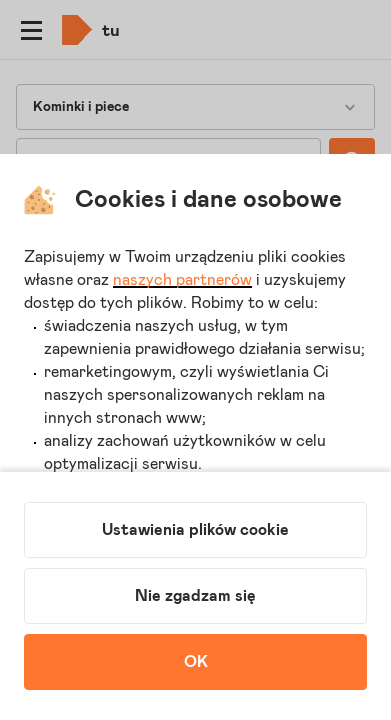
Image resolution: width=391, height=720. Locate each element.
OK (196, 662)
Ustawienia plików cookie (195, 530)
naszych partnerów (182, 280)
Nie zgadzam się (195, 596)
